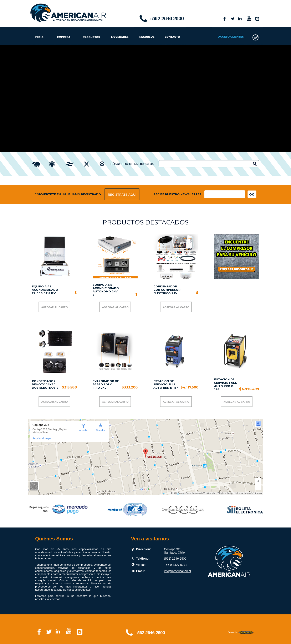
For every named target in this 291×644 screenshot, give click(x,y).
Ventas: (141, 565)
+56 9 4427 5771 (175, 565)
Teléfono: (143, 559)
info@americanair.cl (177, 571)
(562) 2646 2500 (175, 559)
